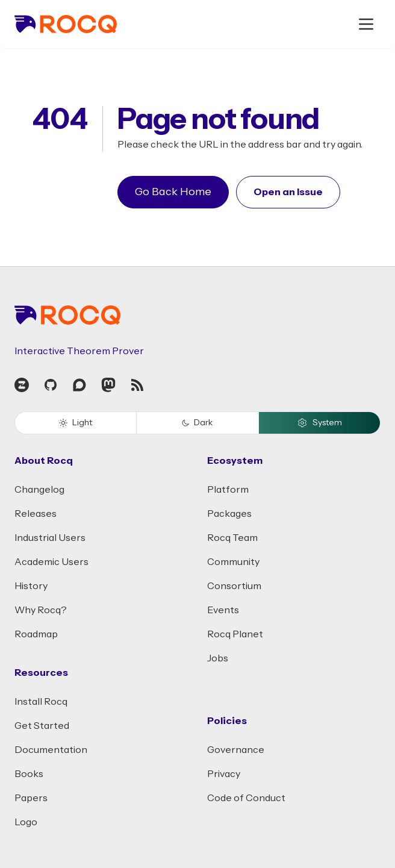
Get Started (42, 726)
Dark (197, 423)
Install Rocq (41, 702)
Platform (228, 490)
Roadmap (36, 634)
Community (233, 562)
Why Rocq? (41, 610)
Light (76, 423)
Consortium (234, 586)
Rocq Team (232, 538)
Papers (31, 798)
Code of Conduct (246, 798)
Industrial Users (50, 538)
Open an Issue (288, 192)
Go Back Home (173, 192)
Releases (36, 514)
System (319, 423)
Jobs (218, 658)
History (31, 586)
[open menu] (366, 24)
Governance (236, 750)
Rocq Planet (235, 634)
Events (223, 610)
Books (29, 774)
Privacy (224, 774)
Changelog (39, 490)
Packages (229, 514)
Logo (26, 822)
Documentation (51, 750)
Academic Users (51, 562)
